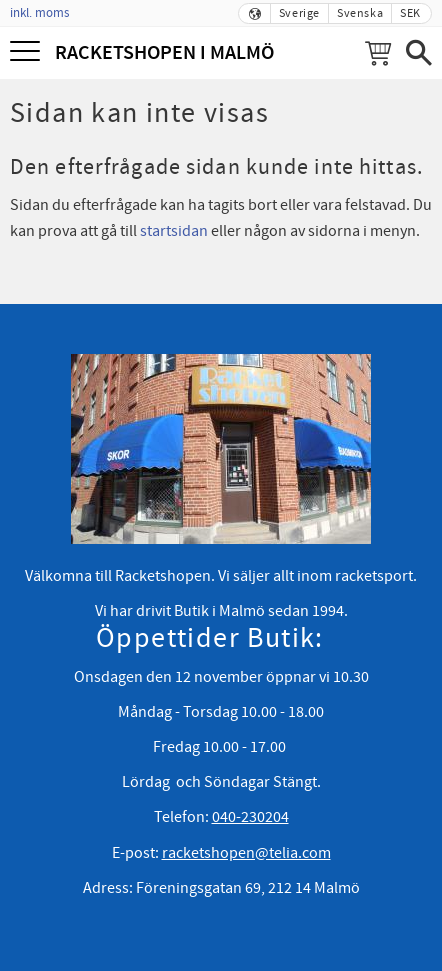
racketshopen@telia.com (246, 853)
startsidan (174, 231)
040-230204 (250, 817)
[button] (27, 52)
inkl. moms (39, 13)
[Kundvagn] (378, 53)
